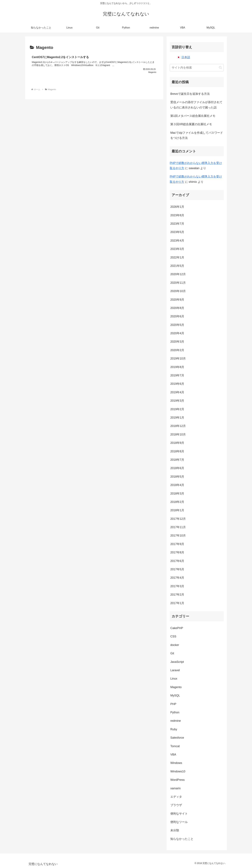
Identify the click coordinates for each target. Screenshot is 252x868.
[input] (197, 68)
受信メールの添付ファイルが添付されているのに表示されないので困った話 (196, 105)
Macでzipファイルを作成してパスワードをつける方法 (197, 135)
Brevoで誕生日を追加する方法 (190, 94)
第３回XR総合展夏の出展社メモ (191, 124)
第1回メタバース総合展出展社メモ (193, 116)
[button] (220, 68)
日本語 (186, 57)
